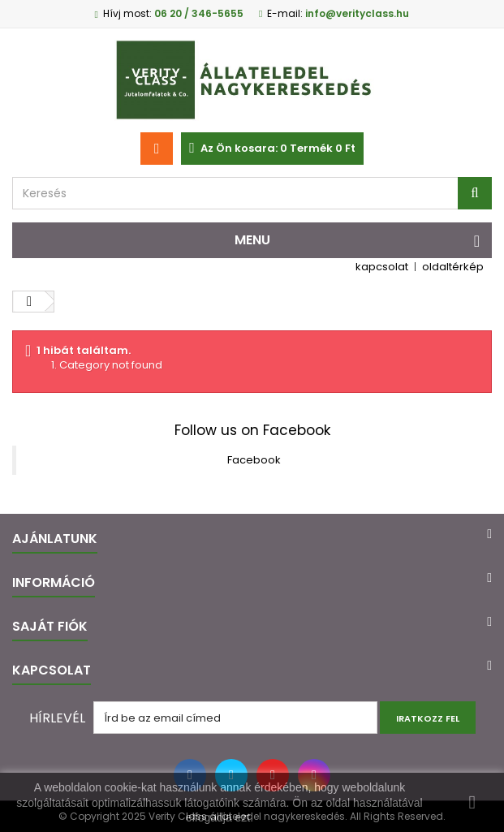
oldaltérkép (453, 267)
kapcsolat (382, 267)
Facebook (254, 460)
